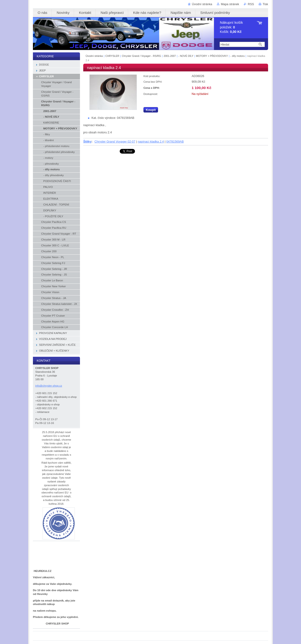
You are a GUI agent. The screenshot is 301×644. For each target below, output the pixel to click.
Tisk (265, 4)
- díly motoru (238, 56)
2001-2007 (170, 56)
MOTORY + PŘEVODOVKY (212, 56)
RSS (251, 4)
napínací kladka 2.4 (151, 142)
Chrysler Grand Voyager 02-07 (115, 142)
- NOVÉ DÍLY (186, 56)
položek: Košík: (231, 27)
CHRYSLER (112, 56)
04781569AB (175, 142)
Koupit (151, 110)
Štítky (87, 142)
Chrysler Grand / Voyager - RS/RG (141, 56)
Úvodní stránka (202, 4)
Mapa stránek (230, 4)
